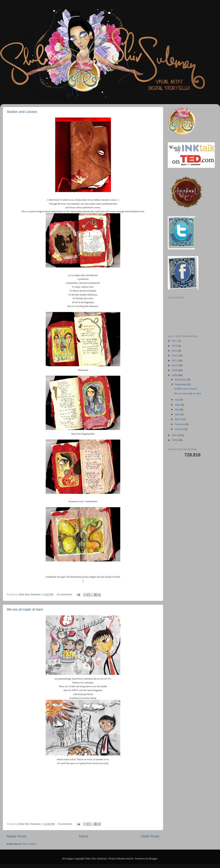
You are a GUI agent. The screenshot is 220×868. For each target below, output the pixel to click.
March (179, 419)
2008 (175, 375)
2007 (175, 435)
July (177, 400)
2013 (175, 351)
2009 (175, 370)
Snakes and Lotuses (22, 112)
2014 (175, 346)
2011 (175, 361)
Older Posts (150, 836)
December (181, 380)
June (178, 405)
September (181, 384)
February (180, 424)
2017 (175, 341)
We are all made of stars (25, 609)
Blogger (153, 859)
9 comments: (66, 824)
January (180, 429)
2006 (175, 440)
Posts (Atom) (29, 844)
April (178, 414)
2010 (175, 365)
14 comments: (65, 594)
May (177, 410)
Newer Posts (16, 836)
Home (84, 836)
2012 (175, 355)
